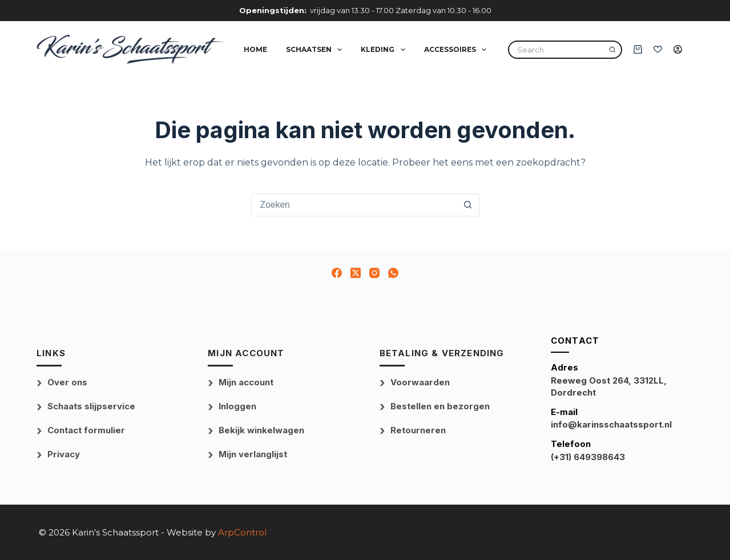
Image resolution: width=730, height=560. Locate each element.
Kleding (385, 50)
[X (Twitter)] (356, 273)
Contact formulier (86, 430)
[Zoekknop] (468, 205)
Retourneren (418, 430)
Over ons (67, 382)
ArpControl (242, 532)
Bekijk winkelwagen (261, 430)
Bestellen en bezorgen (440, 406)
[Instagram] (374, 273)
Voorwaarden (420, 382)
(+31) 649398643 (588, 457)
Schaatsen (316, 50)
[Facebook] (337, 273)
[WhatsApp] (393, 273)
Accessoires (457, 50)
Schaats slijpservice (91, 406)
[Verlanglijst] (658, 49)
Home (255, 49)
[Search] (612, 50)
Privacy (64, 454)
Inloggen (237, 406)
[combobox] (354, 205)
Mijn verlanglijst (253, 454)
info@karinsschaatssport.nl (611, 424)
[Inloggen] (678, 49)
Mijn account (246, 382)
